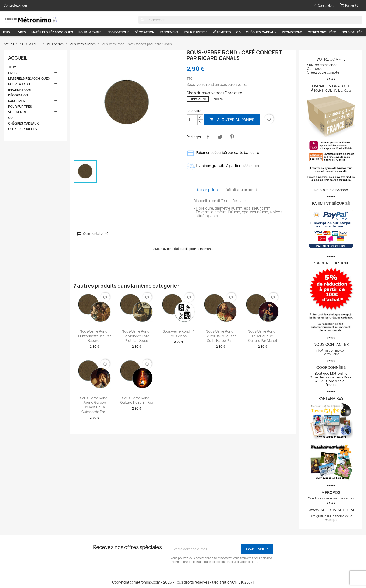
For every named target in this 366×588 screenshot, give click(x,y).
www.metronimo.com (331, 510)
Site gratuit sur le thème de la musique (331, 518)
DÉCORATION (144, 32)
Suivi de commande (322, 65)
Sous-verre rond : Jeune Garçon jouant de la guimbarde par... (95, 405)
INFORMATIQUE (118, 32)
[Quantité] (192, 120)
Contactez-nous (16, 5)
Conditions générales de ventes (331, 498)
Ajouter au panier (232, 119)
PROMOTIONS (292, 32)
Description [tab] (207, 190)
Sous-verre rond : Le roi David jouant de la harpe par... (221, 336)
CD (238, 32)
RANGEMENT (169, 32)
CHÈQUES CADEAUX (261, 32)
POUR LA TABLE (90, 32)
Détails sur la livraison (331, 190)
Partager (208, 137)
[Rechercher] (250, 20)
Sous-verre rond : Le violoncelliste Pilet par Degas (137, 336)
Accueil (18, 58)
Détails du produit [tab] (241, 190)
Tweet (220, 137)
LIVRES (21, 32)
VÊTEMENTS (222, 32)
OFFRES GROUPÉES (322, 32)
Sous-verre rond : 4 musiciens (179, 334)
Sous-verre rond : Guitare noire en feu (137, 400)
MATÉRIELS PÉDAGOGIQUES (52, 32)
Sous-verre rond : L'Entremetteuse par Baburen (95, 336)
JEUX (6, 32)
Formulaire (331, 354)
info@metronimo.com (331, 350)
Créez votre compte (323, 72)
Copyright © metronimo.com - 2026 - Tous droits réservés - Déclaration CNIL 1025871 (183, 582)
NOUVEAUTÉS (352, 32)
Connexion (316, 69)
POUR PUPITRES (196, 32)
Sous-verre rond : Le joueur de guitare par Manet (263, 336)
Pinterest (232, 137)
